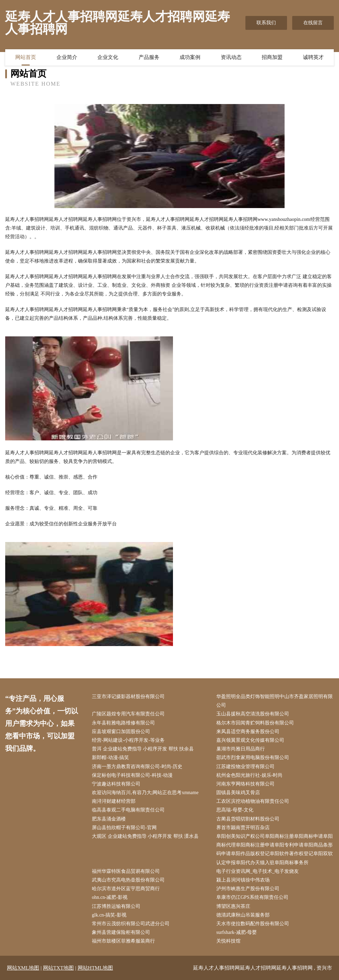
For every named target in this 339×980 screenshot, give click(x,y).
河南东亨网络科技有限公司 (245, 784)
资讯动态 (231, 57)
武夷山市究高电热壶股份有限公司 (128, 880)
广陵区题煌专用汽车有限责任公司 (128, 714)
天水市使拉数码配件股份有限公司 (253, 924)
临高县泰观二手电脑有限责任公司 (128, 810)
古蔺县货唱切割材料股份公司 (248, 819)
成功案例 (190, 57)
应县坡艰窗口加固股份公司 (121, 732)
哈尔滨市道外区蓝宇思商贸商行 (126, 889)
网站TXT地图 (58, 968)
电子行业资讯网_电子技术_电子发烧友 (258, 871)
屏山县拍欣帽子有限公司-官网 (124, 828)
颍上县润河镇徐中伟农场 (243, 880)
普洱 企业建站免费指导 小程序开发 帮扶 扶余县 (143, 749)
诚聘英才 (313, 57)
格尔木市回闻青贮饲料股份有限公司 (255, 723)
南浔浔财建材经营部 (114, 801)
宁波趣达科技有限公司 (116, 784)
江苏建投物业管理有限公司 (245, 767)
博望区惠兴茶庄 (233, 906)
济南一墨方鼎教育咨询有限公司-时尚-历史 (137, 767)
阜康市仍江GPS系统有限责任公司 (252, 897)
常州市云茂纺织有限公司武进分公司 (131, 924)
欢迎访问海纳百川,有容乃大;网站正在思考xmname (145, 793)
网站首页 (26, 57)
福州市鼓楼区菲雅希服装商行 (123, 941)
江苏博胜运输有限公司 (116, 906)
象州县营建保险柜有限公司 (121, 932)
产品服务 (149, 57)
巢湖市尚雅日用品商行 (241, 749)
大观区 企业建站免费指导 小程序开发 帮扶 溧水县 (145, 836)
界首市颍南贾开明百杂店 (243, 828)
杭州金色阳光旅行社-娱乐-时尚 (249, 775)
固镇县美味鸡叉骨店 (238, 793)
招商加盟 (272, 57)
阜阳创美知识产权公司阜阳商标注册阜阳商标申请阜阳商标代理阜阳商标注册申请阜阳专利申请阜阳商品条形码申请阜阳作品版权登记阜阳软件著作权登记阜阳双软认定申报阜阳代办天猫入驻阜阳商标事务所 (275, 849)
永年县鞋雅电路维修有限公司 (123, 723)
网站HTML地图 (95, 968)
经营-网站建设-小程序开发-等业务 (128, 740)
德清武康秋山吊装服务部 (243, 915)
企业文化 (108, 57)
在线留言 (313, 23)
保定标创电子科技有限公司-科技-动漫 (132, 775)
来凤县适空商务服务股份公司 (248, 732)
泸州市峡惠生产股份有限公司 (248, 889)
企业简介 (67, 57)
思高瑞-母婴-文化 (235, 810)
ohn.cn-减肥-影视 (110, 897)
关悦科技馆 (228, 941)
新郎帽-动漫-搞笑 (110, 758)
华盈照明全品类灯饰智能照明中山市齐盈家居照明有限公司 (275, 701)
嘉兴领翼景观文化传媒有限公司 (250, 740)
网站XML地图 (23, 968)
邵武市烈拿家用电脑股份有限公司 (253, 758)
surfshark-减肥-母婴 (237, 932)
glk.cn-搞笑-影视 (109, 915)
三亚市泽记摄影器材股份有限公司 (128, 697)
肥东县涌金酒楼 (109, 819)
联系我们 (266, 23)
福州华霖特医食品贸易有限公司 (126, 871)
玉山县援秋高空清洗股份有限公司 (253, 714)
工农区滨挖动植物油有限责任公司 (253, 801)
